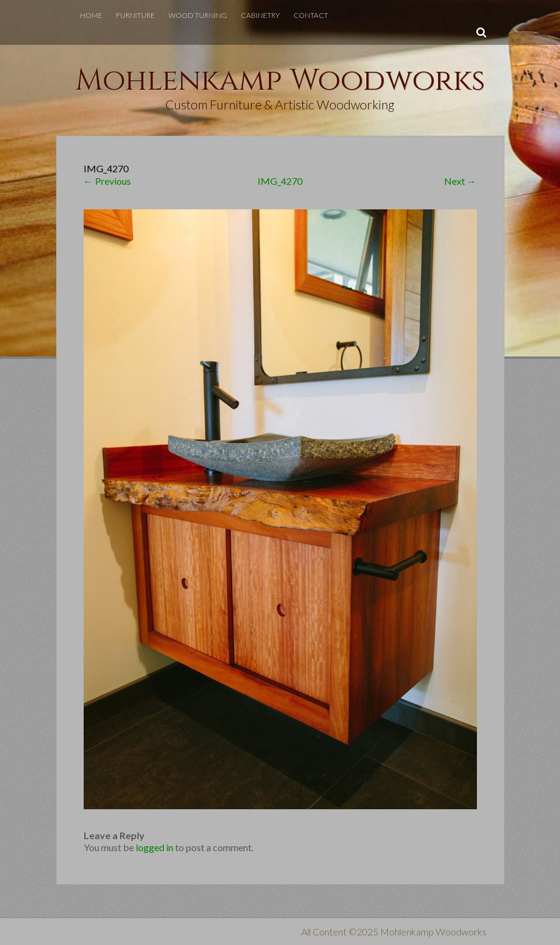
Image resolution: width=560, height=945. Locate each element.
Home (91, 15)
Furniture (135, 15)
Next (460, 181)
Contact (311, 15)
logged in (154, 847)
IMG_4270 (280, 181)
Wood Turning (198, 15)
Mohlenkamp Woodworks (280, 81)
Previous (107, 181)
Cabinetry (260, 15)
